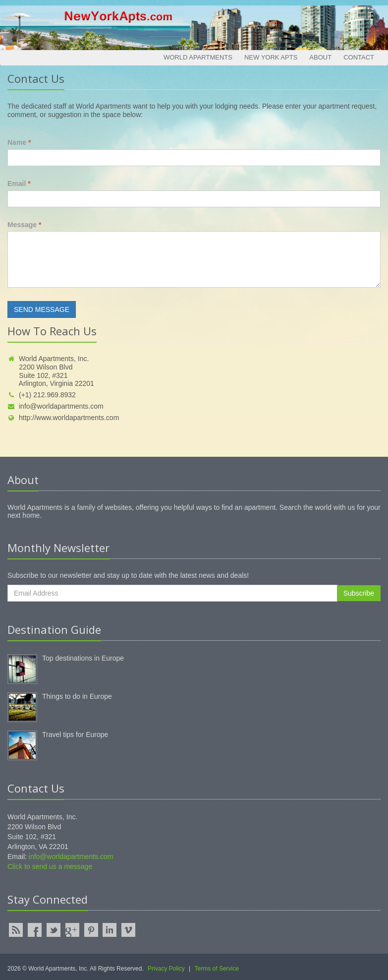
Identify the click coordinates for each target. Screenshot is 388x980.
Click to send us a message (50, 866)
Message (25, 225)
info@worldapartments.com (55, 406)
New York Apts (271, 57)
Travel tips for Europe (75, 735)
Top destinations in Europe (83, 658)
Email (19, 184)
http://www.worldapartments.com (63, 418)
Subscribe (359, 593)
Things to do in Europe (77, 696)
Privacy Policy (166, 969)
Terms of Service (217, 969)
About (320, 57)
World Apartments (198, 57)
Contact (359, 57)
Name (19, 142)
